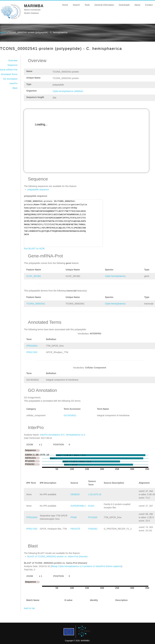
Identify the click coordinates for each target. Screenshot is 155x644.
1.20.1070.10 (95, 494)
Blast (15, 88)
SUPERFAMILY (78, 506)
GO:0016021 (70, 415)
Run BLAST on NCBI (34, 249)
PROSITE (75, 529)
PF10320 (93, 517)
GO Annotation (10, 79)
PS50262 (93, 529)
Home (65, 5)
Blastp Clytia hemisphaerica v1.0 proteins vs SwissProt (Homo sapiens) (87, 566)
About (137, 5)
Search (76, 5)
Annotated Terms (9, 74)
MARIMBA (34, 6)
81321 (91, 506)
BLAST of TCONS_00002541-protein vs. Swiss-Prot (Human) (57, 556)
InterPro (14, 83)
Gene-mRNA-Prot (9, 70)
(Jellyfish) (68, 91)
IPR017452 (32, 352)
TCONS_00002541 (36, 304)
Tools (87, 5)
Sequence (12, 65)
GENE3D (75, 494)
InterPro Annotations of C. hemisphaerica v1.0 (63, 435)
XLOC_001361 (34, 276)
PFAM (74, 517)
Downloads (124, 5)
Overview (13, 60)
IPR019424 (32, 346)
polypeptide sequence (38, 189)
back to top (29, 608)
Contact (149, 5)
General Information (104, 5)
